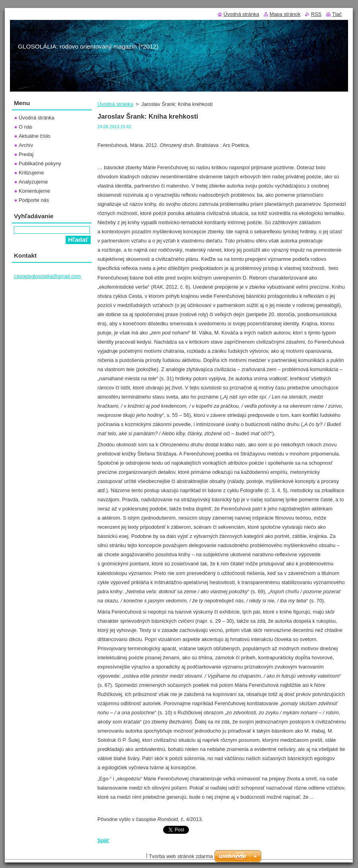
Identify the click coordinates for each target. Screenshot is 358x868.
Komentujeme (34, 191)
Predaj (26, 154)
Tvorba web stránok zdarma (181, 856)
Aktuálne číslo (35, 136)
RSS (316, 14)
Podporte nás (34, 200)
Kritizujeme (31, 173)
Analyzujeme (33, 182)
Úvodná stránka (115, 104)
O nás (25, 127)
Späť (103, 840)
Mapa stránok (285, 14)
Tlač (337, 14)
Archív (26, 145)
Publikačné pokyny (40, 163)
